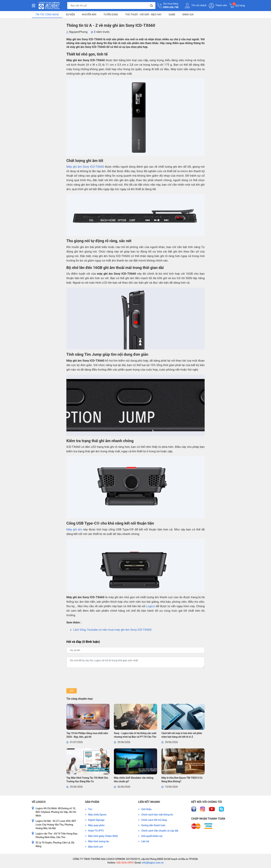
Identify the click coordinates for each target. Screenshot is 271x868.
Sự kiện (70, 15)
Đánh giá (188, 15)
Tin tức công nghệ (47, 15)
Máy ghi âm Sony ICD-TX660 (85, 167)
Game (172, 15)
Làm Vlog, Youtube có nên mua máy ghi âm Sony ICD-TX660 (112, 630)
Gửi (71, 691)
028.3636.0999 (124, 863)
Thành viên (218, 6)
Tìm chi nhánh (196, 6)
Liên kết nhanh (149, 802)
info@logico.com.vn (153, 863)
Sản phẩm (92, 802)
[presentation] (93, 678)
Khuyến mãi (89, 15)
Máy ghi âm (74, 529)
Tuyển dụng (111, 15)
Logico (151, 606)
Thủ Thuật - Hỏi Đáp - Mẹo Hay (143, 15)
